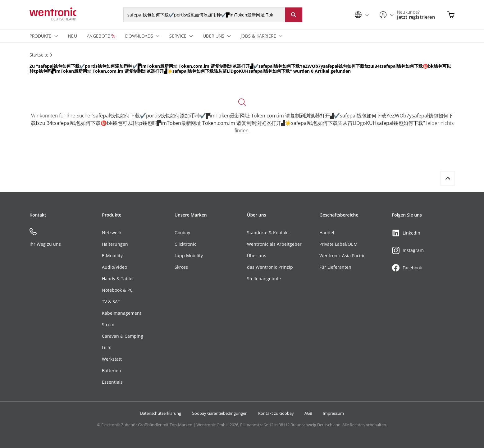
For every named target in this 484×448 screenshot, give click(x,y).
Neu (73, 36)
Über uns (214, 36)
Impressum (333, 413)
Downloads (139, 36)
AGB (308, 413)
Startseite (39, 55)
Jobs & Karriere (258, 36)
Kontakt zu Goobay (276, 413)
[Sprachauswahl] (363, 15)
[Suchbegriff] (204, 15)
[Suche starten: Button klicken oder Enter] (294, 15)
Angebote (98, 36)
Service (178, 36)
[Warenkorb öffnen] (451, 15)
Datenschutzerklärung (161, 413)
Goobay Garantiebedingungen (220, 413)
